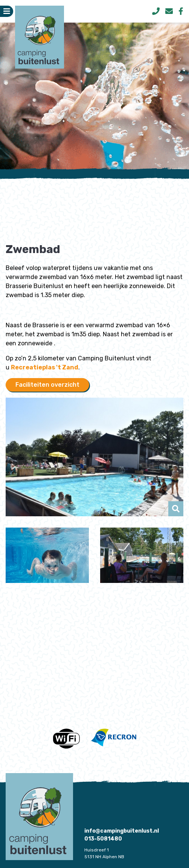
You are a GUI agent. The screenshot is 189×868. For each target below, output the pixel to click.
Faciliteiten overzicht (47, 385)
